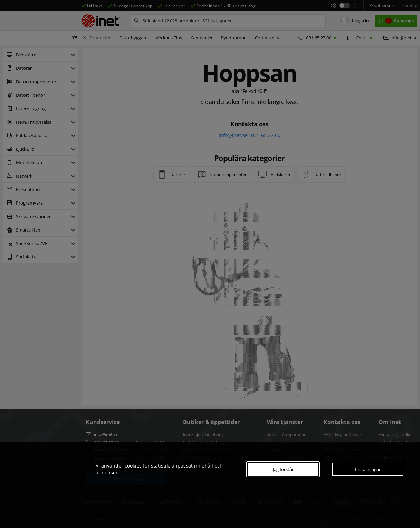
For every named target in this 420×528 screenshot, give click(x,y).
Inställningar (368, 469)
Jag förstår (283, 469)
